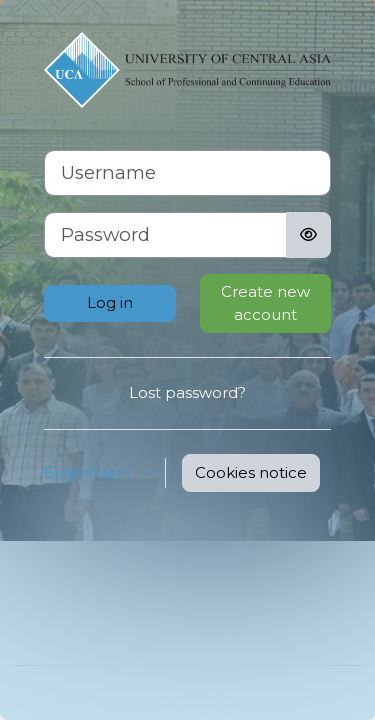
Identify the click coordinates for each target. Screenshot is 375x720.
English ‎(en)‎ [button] (90, 472)
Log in (110, 302)
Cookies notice (251, 472)
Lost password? (187, 392)
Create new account (265, 303)
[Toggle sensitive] (308, 235)
